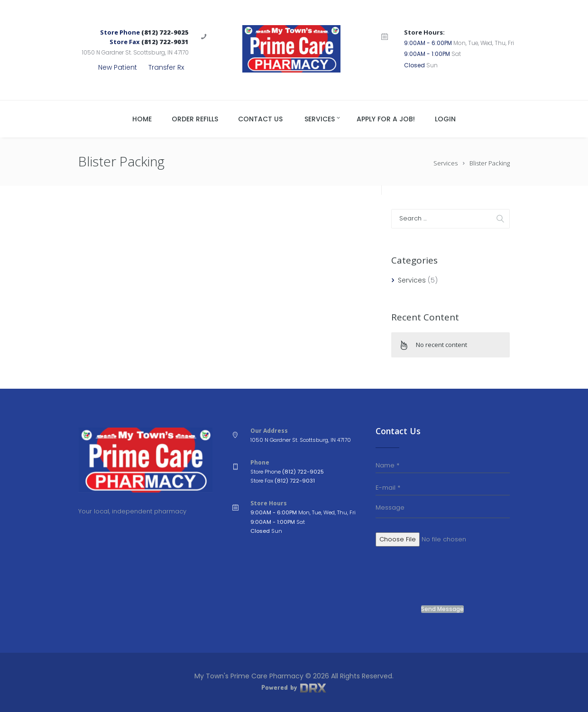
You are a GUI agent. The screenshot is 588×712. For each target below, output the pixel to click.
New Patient (118, 67)
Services (446, 163)
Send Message (442, 609)
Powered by (294, 687)
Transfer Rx (166, 67)
